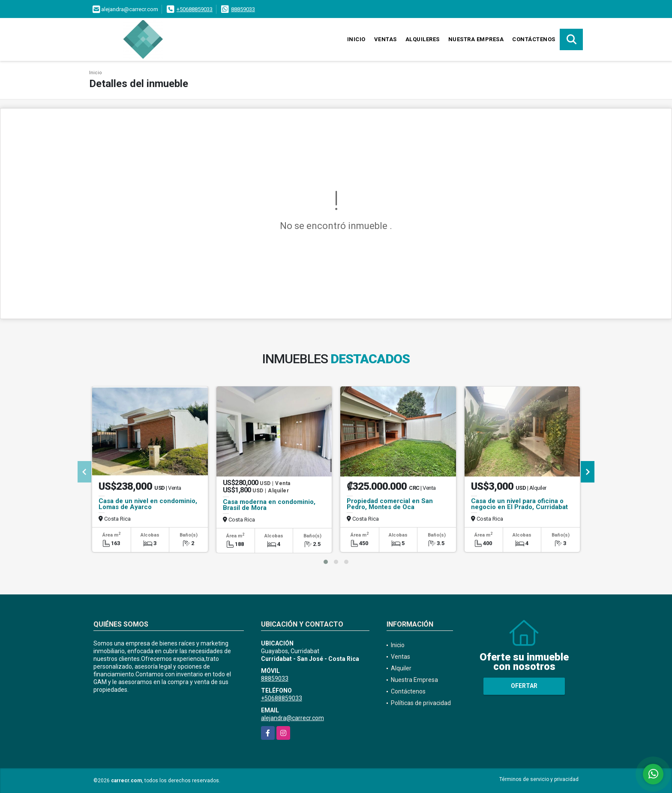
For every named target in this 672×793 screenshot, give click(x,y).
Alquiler (401, 668)
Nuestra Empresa (476, 39)
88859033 (243, 9)
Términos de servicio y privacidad (539, 779)
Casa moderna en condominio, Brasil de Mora (269, 505)
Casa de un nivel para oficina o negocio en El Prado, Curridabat (519, 504)
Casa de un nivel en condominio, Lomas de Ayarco (148, 504)
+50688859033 (195, 9)
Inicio (356, 39)
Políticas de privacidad (421, 703)
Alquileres (423, 39)
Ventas (385, 39)
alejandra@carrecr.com (292, 718)
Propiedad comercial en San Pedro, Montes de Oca (390, 504)
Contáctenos (534, 39)
